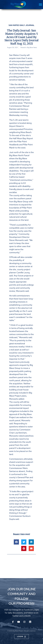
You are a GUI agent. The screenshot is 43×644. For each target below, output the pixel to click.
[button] (40, 5)
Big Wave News (32, 47)
